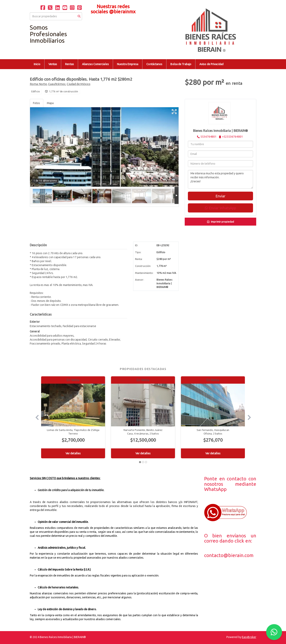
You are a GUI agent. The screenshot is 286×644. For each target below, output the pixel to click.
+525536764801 (232, 137)
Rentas (70, 64)
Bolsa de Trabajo (181, 64)
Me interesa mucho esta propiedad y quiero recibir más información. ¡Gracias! (220, 179)
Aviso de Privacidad (211, 64)
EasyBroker (249, 637)
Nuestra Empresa (128, 64)
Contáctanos (154, 64)
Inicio (37, 64)
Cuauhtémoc (57, 84)
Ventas (53, 64)
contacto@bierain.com (229, 555)
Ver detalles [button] (73, 453)
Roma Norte (38, 84)
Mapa (50, 103)
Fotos (37, 103)
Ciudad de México (79, 84)
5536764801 (208, 137)
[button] (35, 417)
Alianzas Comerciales (95, 64)
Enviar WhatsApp (221, 208)
